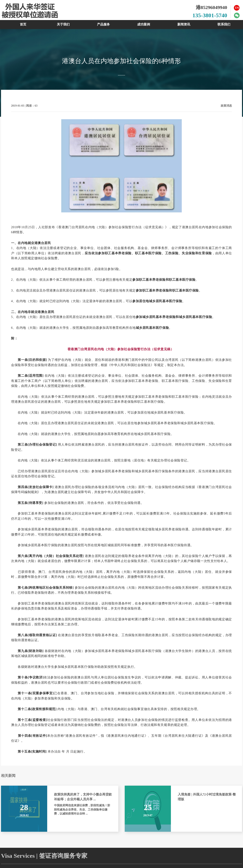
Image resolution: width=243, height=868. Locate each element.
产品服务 (103, 24)
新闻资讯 (184, 24)
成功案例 (144, 24)
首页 (23, 24)
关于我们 (63, 24)
